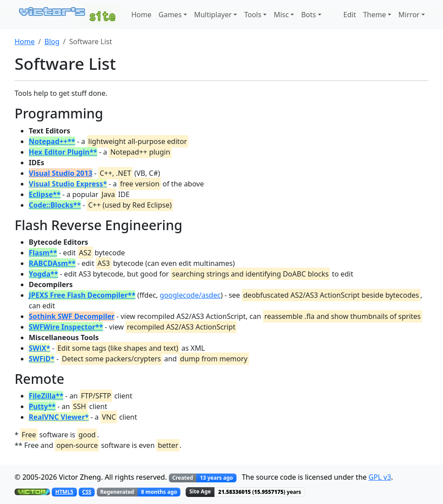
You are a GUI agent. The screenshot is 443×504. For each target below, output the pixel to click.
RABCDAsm (48, 263)
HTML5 (64, 492)
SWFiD (40, 359)
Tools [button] (253, 15)
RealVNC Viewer (57, 417)
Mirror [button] (409, 15)
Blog (52, 42)
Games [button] (170, 15)
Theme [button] (374, 15)
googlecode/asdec (190, 295)
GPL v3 (380, 477)
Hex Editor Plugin (59, 152)
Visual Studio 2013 (61, 173)
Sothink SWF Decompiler (72, 316)
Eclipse (41, 194)
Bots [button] (309, 15)
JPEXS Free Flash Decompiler (78, 295)
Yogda (40, 274)
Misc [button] (281, 15)
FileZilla (42, 396)
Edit (350, 15)
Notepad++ (48, 141)
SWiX (38, 348)
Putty (38, 406)
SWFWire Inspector (62, 327)
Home (141, 15)
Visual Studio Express (66, 184)
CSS (87, 492)
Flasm (39, 253)
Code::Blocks (51, 205)
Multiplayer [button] (213, 15)
